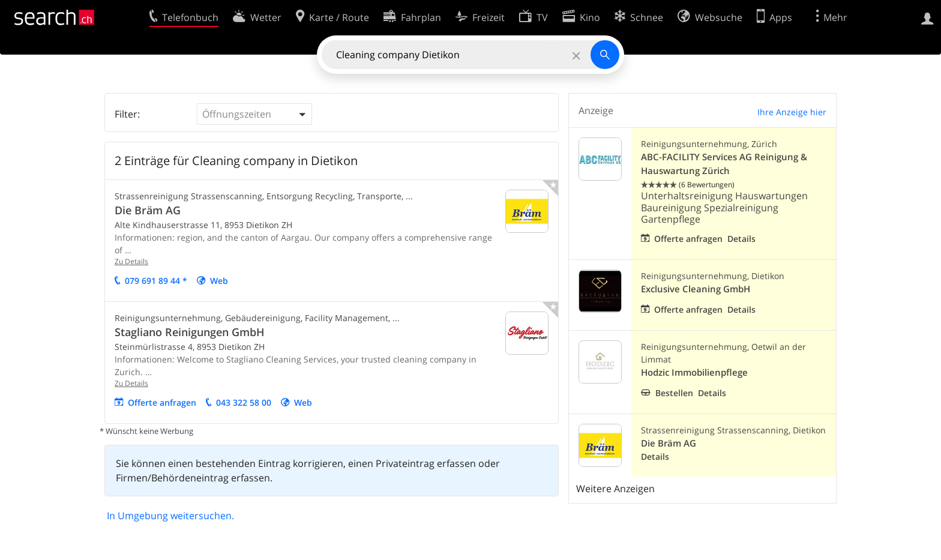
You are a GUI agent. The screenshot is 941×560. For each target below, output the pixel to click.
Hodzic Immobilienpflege (694, 372)
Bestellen (674, 393)
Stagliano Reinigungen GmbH (190, 332)
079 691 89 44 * (156, 281)
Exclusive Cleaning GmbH (696, 289)
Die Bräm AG (148, 210)
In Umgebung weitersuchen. (170, 516)
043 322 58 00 (244, 402)
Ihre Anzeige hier (792, 112)
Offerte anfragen (162, 402)
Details (741, 239)
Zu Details (131, 261)
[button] (254, 114)
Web (219, 281)
